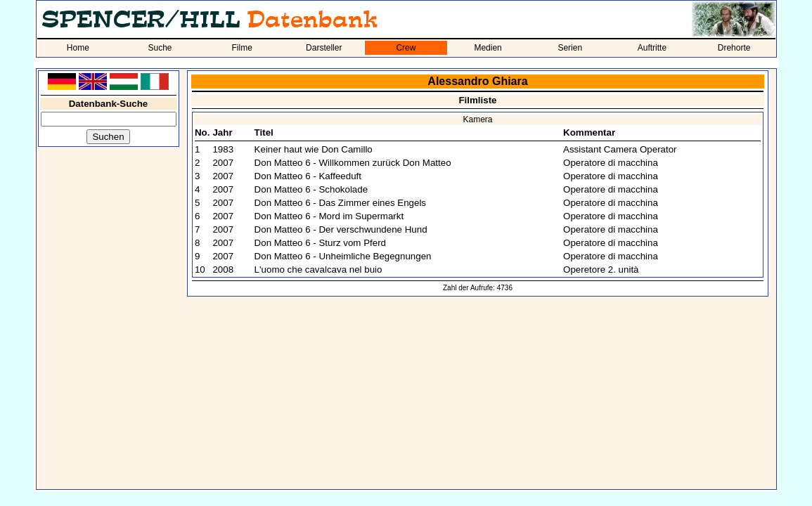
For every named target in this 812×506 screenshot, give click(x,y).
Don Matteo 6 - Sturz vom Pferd (320, 243)
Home (78, 48)
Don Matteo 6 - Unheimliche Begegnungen (343, 256)
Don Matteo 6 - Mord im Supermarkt (329, 216)
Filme (241, 48)
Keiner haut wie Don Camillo (314, 149)
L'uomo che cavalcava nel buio (318, 270)
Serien (570, 48)
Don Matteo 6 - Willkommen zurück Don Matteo (353, 163)
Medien (488, 48)
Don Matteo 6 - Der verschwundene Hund (341, 229)
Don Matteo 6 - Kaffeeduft (308, 176)
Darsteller (324, 48)
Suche (160, 48)
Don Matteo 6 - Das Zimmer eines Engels (340, 203)
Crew (406, 48)
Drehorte (734, 48)
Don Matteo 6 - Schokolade (311, 189)
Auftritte (652, 48)
